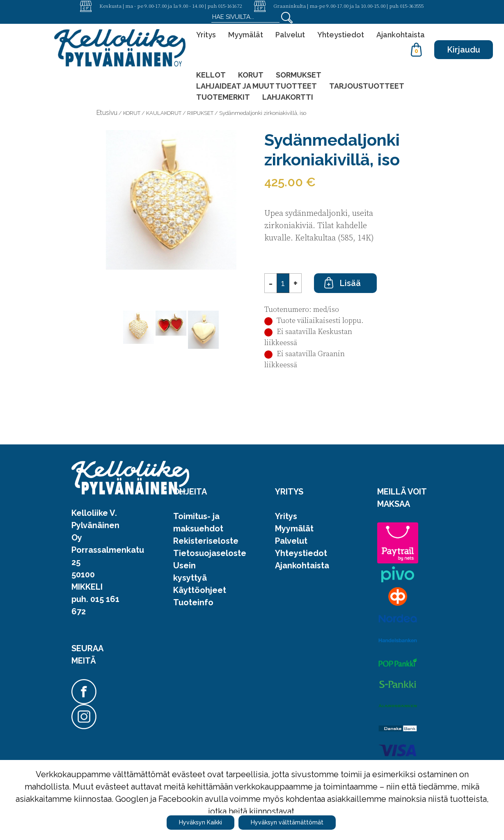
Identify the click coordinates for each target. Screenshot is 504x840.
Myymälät (246, 35)
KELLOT (211, 75)
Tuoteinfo (193, 602)
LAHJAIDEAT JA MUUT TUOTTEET (257, 86)
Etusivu (107, 113)
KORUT (251, 75)
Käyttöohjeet (200, 590)
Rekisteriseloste (206, 541)
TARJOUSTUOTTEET (367, 86)
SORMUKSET (299, 75)
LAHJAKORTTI (288, 97)
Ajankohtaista (401, 35)
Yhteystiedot (341, 35)
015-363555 (412, 6)
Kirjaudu (464, 50)
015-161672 (230, 6)
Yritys (206, 35)
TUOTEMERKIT (223, 97)
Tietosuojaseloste (210, 553)
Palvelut (290, 35)
